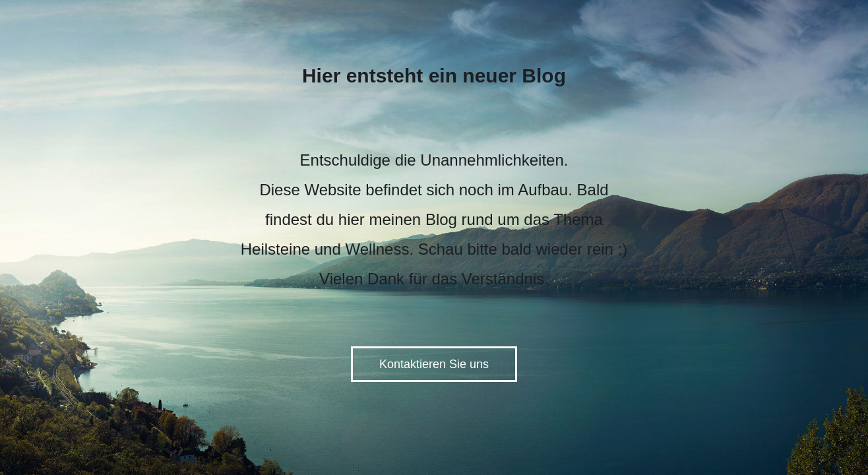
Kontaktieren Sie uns (434, 364)
